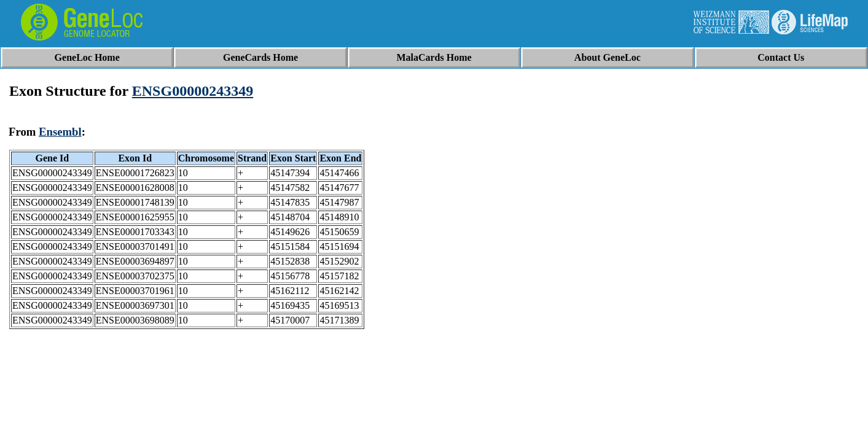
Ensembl (60, 132)
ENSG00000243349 (193, 91)
